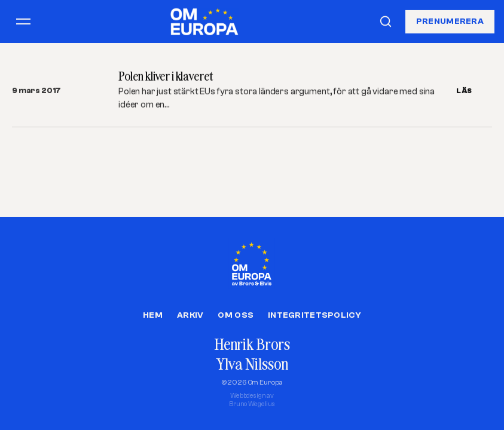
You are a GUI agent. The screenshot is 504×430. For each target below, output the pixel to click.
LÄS (464, 91)
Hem (153, 315)
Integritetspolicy (314, 315)
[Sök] (386, 21)
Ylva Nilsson (252, 364)
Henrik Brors (252, 344)
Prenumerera (450, 21)
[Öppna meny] (23, 21)
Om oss (236, 315)
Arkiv (190, 315)
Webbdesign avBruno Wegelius (252, 400)
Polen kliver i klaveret (166, 76)
